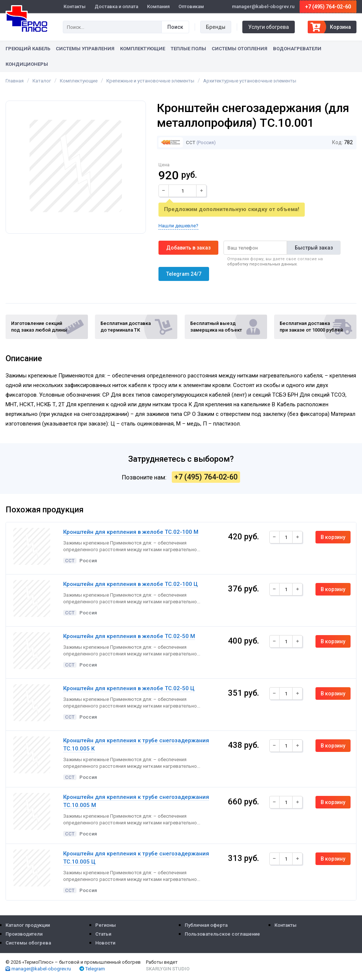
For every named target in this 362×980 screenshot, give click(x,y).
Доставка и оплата (116, 6)
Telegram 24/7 (184, 274)
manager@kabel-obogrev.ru (38, 969)
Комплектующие (143, 49)
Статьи (103, 934)
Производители (24, 934)
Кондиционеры (27, 64)
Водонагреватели (297, 49)
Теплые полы (188, 49)
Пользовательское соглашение (222, 934)
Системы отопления (240, 49)
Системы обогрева (28, 943)
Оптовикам (191, 6)
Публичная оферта (206, 925)
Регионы (106, 925)
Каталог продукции (28, 925)
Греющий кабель (28, 49)
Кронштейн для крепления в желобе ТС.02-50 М (129, 636)
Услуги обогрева (269, 27)
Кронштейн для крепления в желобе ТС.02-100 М (131, 532)
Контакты (75, 6)
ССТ (177, 143)
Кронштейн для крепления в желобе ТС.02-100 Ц (130, 584)
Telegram (92, 969)
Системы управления (85, 49)
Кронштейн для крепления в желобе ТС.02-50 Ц (129, 688)
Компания (158, 6)
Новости (105, 943)
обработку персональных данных (262, 264)
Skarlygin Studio (168, 969)
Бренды (216, 27)
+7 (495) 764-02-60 (328, 7)
